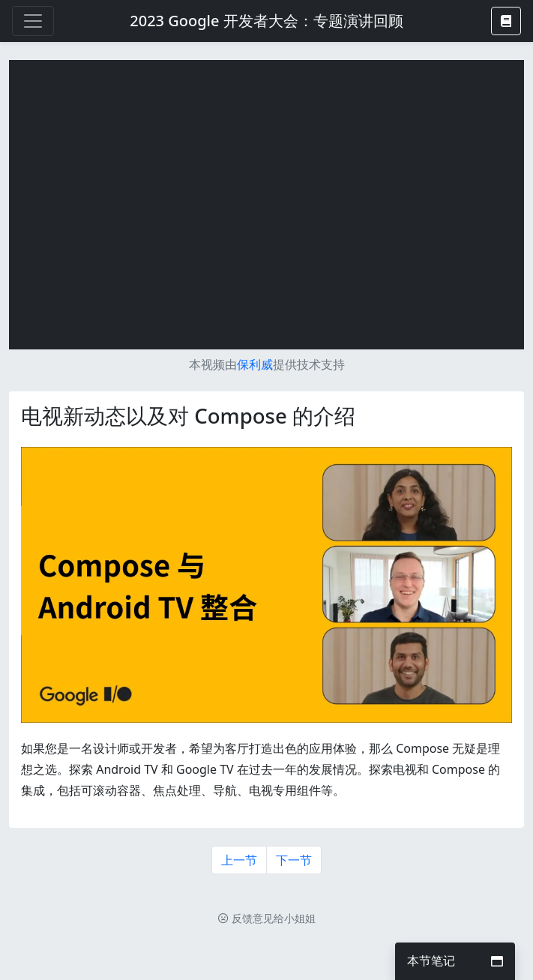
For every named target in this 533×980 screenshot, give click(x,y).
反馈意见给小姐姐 (267, 918)
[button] (506, 21)
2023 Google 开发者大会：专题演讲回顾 (266, 21)
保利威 (255, 364)
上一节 (239, 860)
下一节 (294, 860)
